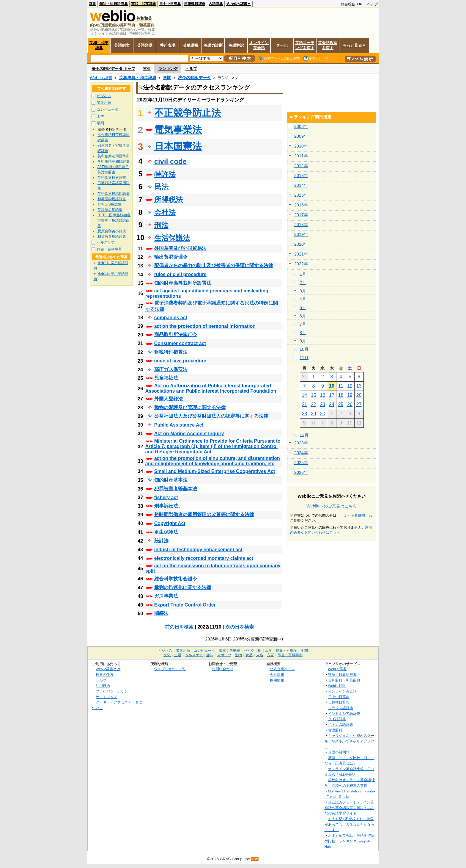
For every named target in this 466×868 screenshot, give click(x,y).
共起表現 (168, 45)
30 (323, 414)
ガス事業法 (166, 596)
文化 (167, 655)
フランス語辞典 (341, 708)
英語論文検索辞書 (112, 178)
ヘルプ (373, 4)
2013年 (301, 176)
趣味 (210, 655)
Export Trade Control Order (185, 605)
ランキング (168, 69)
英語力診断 (213, 45)
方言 (270, 655)
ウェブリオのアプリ (170, 669)
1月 (303, 274)
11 (341, 386)
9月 (303, 341)
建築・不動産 (286, 651)
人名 (260, 655)
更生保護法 (166, 532)
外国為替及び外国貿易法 (180, 248)
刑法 (161, 225)
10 (332, 386)
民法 (161, 187)
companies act (171, 318)
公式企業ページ (282, 669)
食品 (249, 655)
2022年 (301, 264)
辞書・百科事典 (109, 249)
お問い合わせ (223, 669)
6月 (303, 316)
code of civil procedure (180, 361)
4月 (303, 299)
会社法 (165, 212)
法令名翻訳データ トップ (113, 69)
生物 (238, 655)
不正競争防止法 (188, 113)
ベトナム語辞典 (341, 724)
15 (314, 395)
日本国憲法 (178, 146)
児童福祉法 (166, 378)
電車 (222, 651)
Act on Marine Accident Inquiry (189, 434)
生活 (178, 655)
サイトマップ (106, 697)
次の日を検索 (240, 627)
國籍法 (161, 613)
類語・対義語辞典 (114, 4)
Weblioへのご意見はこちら (332, 506)
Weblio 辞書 (101, 78)
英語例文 (122, 45)
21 (304, 404)
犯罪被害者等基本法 (176, 489)
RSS (255, 859)
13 (359, 386)
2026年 (301, 472)
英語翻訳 (236, 45)
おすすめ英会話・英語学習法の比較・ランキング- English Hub (349, 841)
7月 (303, 324)
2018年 (301, 225)
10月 (304, 349)
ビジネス (104, 96)
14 (304, 395)
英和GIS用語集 (110, 204)
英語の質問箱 (339, 752)
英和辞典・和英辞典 (138, 78)
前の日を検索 (179, 627)
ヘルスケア (106, 242)
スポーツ (224, 655)
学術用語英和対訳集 (114, 162)
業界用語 (104, 103)
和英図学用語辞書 (112, 199)
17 (332, 395)
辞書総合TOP (352, 4)
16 (323, 395)
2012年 (301, 166)
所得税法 (169, 199)
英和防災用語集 (110, 210)
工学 (100, 116)
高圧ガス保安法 (171, 369)
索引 (147, 69)
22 (314, 404)
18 (341, 395)
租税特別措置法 (171, 352)
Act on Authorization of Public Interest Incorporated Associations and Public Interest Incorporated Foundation (211, 388)
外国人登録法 (169, 399)
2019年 (301, 234)
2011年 (301, 156)
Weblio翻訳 (337, 686)
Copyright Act (170, 523)
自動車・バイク (242, 651)
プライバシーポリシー (114, 691)
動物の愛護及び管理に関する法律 (190, 407)
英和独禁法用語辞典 (114, 156)
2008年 (301, 126)
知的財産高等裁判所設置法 (183, 283)
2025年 (301, 463)
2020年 (301, 244)
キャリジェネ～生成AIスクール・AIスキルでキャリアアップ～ (349, 741)
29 (314, 414)
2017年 (301, 215)
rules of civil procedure (180, 274)
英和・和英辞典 (144, 4)
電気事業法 (178, 130)
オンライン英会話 (259, 45)
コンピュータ (108, 109)
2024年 (301, 453)
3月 (303, 291)
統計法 (161, 541)
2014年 (301, 185)
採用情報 (277, 680)
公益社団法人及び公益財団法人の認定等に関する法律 (211, 416)
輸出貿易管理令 (171, 257)
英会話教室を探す (328, 45)
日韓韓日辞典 (195, 4)
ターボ (282, 45)
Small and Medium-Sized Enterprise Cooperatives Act (215, 471)
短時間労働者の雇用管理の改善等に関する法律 (204, 514)
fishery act (166, 498)
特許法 (165, 174)
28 (304, 414)
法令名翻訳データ (194, 78)
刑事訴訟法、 (169, 506)
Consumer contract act (180, 343)
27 (359, 404)
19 (350, 395)
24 (332, 404)
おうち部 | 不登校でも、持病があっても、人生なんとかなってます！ (349, 824)
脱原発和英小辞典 (112, 231)
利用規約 (103, 686)
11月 (304, 358)
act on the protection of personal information (205, 326)
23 (323, 404)
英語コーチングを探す (305, 45)
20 (359, 395)
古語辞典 (216, 4)
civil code (170, 161)
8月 (303, 333)
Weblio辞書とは (108, 669)
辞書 (92, 4)
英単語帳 (191, 45)
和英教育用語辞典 (112, 236)
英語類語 (145, 45)
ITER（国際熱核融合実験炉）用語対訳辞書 (114, 220)
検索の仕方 (105, 674)
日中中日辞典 (170, 4)
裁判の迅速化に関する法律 (183, 587)
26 (350, 404)
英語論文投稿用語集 (114, 194)
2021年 (301, 254)
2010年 (301, 146)
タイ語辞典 (337, 719)
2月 (303, 283)
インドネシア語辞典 (344, 713)
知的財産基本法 (171, 480)
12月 (304, 435)
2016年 (301, 205)
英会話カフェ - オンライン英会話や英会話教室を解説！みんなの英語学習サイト (349, 808)
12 (350, 386)
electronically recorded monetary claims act (204, 558)
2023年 (301, 443)
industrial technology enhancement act (198, 550)
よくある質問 (354, 516)
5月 (303, 308)
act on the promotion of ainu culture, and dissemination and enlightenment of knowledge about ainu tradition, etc (213, 461)
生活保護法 (172, 238)
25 (341, 404)
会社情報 (277, 674)
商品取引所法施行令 (176, 334)
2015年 (301, 195)
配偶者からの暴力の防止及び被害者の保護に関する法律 (214, 265)
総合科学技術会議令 (176, 579)
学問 (167, 78)
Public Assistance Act (179, 425)
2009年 (301, 136)
